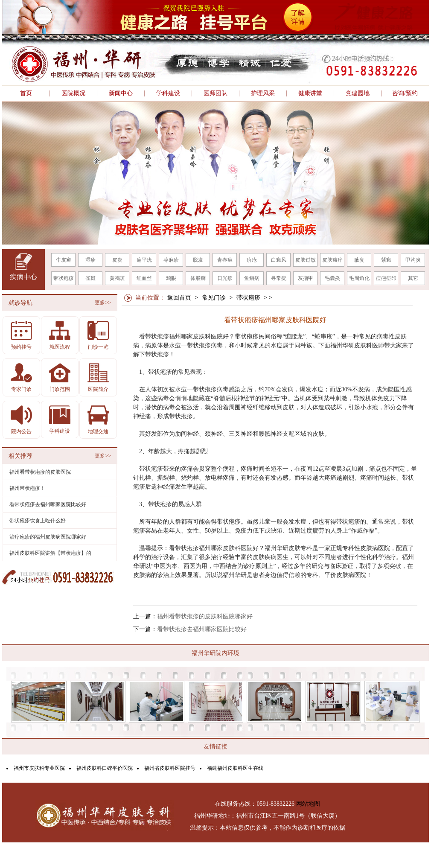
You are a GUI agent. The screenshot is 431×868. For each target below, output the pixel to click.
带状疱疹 (64, 278)
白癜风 (279, 260)
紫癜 (386, 260)
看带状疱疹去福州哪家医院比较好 (202, 629)
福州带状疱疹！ (27, 488)
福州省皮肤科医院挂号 (170, 768)
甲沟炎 (413, 260)
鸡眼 (171, 278)
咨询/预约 (405, 93)
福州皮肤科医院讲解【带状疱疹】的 (50, 553)
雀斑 (90, 278)
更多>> (103, 303)
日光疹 (225, 278)
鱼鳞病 (252, 278)
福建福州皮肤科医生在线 (235, 768)
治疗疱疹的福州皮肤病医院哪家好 (48, 537)
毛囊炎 (332, 278)
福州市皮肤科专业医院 (39, 768)
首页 (26, 93)
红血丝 (144, 278)
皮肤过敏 (306, 260)
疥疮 (252, 260)
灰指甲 (306, 278)
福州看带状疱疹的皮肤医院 (40, 472)
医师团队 (215, 93)
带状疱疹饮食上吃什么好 (38, 521)
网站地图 (308, 804)
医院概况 (73, 93)
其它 (413, 278)
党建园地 (358, 93)
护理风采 (263, 93)
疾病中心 (23, 277)
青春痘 (225, 260)
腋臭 (359, 260)
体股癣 (198, 278)
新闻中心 (121, 93)
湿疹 (90, 260)
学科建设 (168, 93)
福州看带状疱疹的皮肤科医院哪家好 (205, 616)
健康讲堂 (310, 93)
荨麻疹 (171, 260)
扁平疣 (144, 260)
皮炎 (117, 260)
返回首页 (179, 298)
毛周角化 (359, 278)
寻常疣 (279, 278)
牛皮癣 (64, 260)
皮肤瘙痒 (332, 260)
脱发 (198, 260)
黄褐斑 (117, 278)
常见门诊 (214, 298)
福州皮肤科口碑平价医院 (105, 768)
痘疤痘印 (386, 278)
